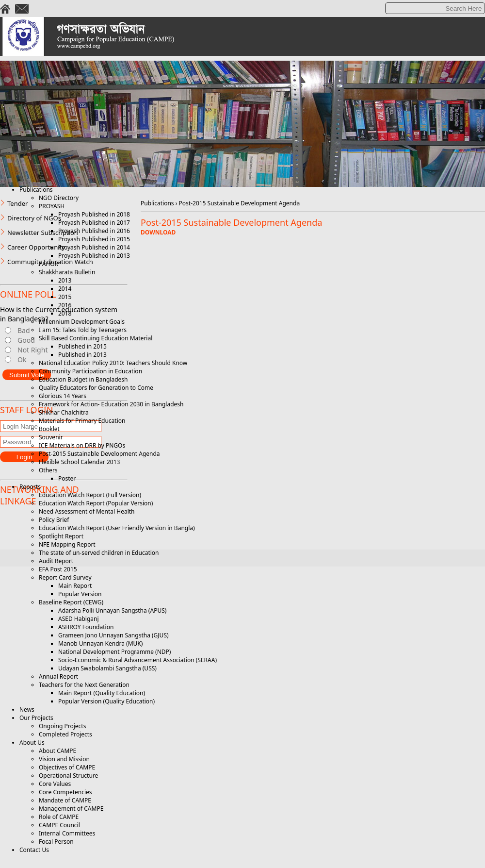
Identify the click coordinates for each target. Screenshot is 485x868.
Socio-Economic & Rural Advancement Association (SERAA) (137, 660)
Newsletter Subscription (43, 233)
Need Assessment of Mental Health (87, 511)
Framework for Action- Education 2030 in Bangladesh (111, 404)
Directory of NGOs (34, 218)
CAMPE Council (59, 825)
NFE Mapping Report (67, 544)
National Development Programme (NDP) (114, 652)
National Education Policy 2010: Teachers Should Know (113, 363)
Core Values (55, 784)
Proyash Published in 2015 (94, 239)
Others (48, 470)
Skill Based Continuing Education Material (96, 338)
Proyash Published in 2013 (94, 256)
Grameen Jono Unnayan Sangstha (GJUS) (113, 635)
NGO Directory (59, 198)
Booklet (49, 429)
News (27, 709)
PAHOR (48, 264)
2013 (65, 280)
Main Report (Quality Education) (102, 693)
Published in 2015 (82, 346)
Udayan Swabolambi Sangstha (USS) (107, 668)
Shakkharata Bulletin (67, 272)
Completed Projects (65, 734)
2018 (65, 313)
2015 (65, 297)
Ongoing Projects (62, 726)
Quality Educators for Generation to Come (96, 388)
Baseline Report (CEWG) (71, 602)
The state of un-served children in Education (99, 553)
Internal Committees (67, 833)
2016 (65, 305)
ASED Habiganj (79, 619)
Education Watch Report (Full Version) (90, 495)
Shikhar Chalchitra (64, 412)
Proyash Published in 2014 (94, 247)
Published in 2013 (82, 355)
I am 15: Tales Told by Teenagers (83, 330)
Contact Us (34, 850)
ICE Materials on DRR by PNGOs (82, 445)
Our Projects (36, 718)
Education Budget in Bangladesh (83, 379)
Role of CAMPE (59, 817)
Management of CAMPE (71, 809)
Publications (36, 190)
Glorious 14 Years (63, 396)
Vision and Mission (64, 759)
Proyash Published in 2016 (94, 231)
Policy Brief (54, 520)
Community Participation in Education (90, 371)
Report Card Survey (65, 577)
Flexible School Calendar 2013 (79, 462)
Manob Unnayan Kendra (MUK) (100, 643)
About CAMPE (57, 751)
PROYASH (52, 206)
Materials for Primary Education (82, 421)
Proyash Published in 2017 (94, 223)
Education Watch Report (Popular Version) (96, 503)
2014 (65, 289)
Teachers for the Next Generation (84, 685)
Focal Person (56, 842)
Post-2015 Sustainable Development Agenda (99, 454)
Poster (67, 478)
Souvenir (51, 437)
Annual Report (58, 676)
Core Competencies (65, 792)
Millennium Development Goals (82, 322)
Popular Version (80, 594)
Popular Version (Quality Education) (106, 701)
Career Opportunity (36, 247)
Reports (30, 487)
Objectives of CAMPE (67, 767)
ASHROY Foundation (86, 627)
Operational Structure (68, 776)
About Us (32, 743)
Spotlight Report (61, 536)
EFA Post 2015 (58, 569)
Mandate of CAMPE (65, 800)
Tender (17, 203)
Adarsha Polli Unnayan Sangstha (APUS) (112, 610)
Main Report (75, 586)
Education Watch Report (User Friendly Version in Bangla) (117, 528)
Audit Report (56, 561)
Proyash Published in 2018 (94, 214)
